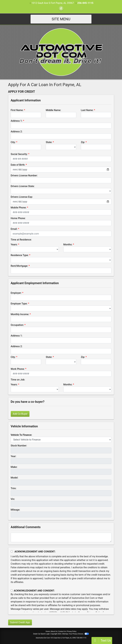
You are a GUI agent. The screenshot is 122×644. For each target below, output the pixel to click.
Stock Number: (19, 446)
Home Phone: (18, 218)
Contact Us (62, 631)
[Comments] (61, 537)
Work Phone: (18, 369)
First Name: (17, 110)
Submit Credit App (20, 622)
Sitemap (65, 634)
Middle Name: (53, 110)
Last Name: (87, 110)
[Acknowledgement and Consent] (12, 551)
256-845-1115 (85, 3)
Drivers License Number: (24, 176)
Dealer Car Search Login (41, 634)
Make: (14, 467)
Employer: (16, 293)
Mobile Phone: (19, 208)
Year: (14, 456)
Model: (15, 478)
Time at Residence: (21, 240)
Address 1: (17, 121)
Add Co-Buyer (20, 414)
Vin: (13, 499)
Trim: (14, 488)
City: (13, 142)
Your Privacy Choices (79, 634)
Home (48, 631)
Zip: (83, 142)
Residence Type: (20, 255)
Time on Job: (18, 380)
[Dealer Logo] (61, 52)
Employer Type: (19, 304)
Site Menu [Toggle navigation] (61, 19)
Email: (14, 229)
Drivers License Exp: (22, 197)
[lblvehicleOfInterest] (61, 440)
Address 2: (17, 132)
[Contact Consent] (12, 590)
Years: (14, 245)
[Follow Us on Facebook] (61, 8)
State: (49, 142)
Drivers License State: (23, 186)
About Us (54, 631)
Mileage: (15, 510)
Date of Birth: (18, 165)
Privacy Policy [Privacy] (72, 631)
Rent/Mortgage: (19, 266)
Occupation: (17, 325)
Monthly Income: (20, 314)
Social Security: (19, 154)
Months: (68, 245)
